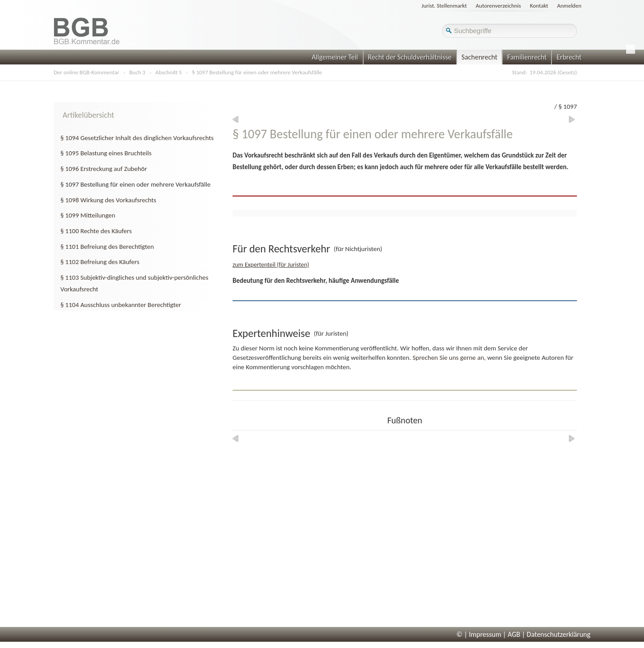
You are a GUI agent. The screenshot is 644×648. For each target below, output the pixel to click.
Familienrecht (527, 57)
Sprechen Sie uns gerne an (448, 358)
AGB (514, 634)
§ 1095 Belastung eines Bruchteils (106, 153)
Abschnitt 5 (168, 72)
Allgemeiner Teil (335, 57)
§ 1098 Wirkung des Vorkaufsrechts (108, 200)
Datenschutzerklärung (559, 634)
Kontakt (539, 6)
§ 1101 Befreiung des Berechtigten (107, 247)
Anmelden (569, 6)
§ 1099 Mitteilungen (88, 215)
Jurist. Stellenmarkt (444, 6)
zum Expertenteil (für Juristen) (271, 265)
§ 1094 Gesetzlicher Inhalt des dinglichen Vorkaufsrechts (137, 138)
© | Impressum (479, 634)
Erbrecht (569, 57)
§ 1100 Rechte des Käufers (96, 231)
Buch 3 (137, 72)
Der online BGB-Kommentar (86, 72)
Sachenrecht (479, 57)
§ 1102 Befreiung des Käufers (100, 262)
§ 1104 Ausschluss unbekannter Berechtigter (121, 305)
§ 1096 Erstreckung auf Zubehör (104, 169)
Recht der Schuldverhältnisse (410, 57)
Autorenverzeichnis (498, 6)
